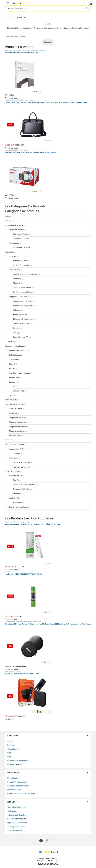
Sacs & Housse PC (30, 100)
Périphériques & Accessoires (14, 100)
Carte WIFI (13, 359)
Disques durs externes (18, 422)
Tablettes (13, 458)
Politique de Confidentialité (18, 761)
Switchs (12, 395)
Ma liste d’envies (14, 790)
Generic (8, 221)
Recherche (87, 8)
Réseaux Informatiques (14, 346)
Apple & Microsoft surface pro (14, 50)
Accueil (8, 17)
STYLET (8, 440)
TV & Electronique (12, 471)
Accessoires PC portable (23, 306)
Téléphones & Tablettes (15, 445)
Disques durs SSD (16, 431)
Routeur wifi (14, 377)
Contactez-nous (14, 749)
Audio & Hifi (9, 150)
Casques (17, 453)
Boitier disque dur (20, 314)
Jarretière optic (11, 342)
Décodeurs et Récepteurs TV (25, 485)
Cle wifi (12, 364)
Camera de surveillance (21, 150)
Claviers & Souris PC (21, 323)
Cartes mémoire (16, 409)
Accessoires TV (15, 476)
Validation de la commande (18, 786)
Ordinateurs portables (22, 292)
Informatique (10, 252)
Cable (7, 216)
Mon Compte (13, 778)
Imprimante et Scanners (15, 225)
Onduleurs (17, 328)
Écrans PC (17, 279)
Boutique (11, 745)
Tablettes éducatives (21, 462)
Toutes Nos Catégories (17, 807)
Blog (9, 753)
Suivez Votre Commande (17, 782)
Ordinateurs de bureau (22, 288)
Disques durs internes (18, 427)
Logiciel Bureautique (31, 50)
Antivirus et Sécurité (21, 261)
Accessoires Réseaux (18, 350)
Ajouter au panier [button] (12, 98)
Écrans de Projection (21, 489)
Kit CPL (12, 368)
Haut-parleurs (19, 502)
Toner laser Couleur (21, 239)
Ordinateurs (42, 50)
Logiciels (13, 256)
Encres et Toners (16, 230)
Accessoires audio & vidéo (24, 301)
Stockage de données (14, 404)
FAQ (9, 757)
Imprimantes (14, 243)
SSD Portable (10, 400)
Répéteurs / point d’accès (19, 373)
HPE (15, 386)
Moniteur (17, 283)
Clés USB (13, 413)
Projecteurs (18, 494)
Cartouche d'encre (21, 234)
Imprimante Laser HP (22, 247)
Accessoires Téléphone (19, 449)
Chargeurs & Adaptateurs (23, 319)
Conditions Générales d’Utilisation (21, 793)
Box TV (16, 480)
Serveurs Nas (19, 391)
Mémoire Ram (15, 436)
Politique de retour (15, 764)
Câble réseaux (15, 355)
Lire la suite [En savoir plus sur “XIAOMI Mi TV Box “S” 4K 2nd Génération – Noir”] (9, 719)
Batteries (17, 310)
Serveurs (13, 382)
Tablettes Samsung (21, 467)
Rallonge (17, 333)
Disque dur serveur (17, 418)
